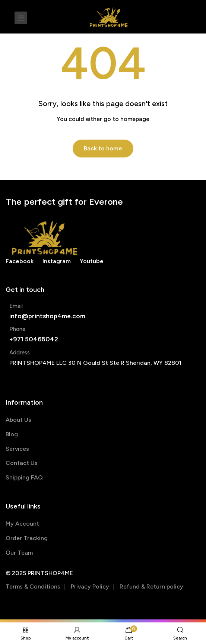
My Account (22, 524)
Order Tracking (27, 538)
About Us (18, 420)
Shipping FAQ (24, 477)
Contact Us (22, 463)
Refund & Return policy (151, 586)
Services (17, 449)
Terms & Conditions (33, 586)
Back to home (103, 148)
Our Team (19, 553)
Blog (12, 434)
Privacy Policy (90, 586)
